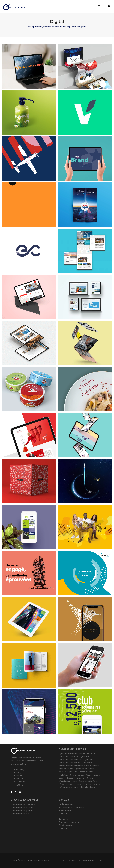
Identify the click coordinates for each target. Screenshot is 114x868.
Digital (19, 776)
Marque (97, 784)
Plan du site (90, 787)
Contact (63, 813)
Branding (20, 770)
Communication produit (22, 810)
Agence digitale (66, 769)
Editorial (20, 779)
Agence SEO (93, 769)
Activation (21, 782)
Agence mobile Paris (88, 781)
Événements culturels (69, 787)
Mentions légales (69, 860)
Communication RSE (20, 813)
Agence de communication (71, 753)
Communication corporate (23, 804)
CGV (80, 860)
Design (19, 773)
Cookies (100, 860)
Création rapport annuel (70, 784)
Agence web (80, 769)
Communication (86, 772)
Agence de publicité (68, 772)
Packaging (87, 784)
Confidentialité (89, 860)
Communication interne (22, 807)
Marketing (63, 775)
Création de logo (77, 775)
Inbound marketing (76, 778)
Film (82, 787)
